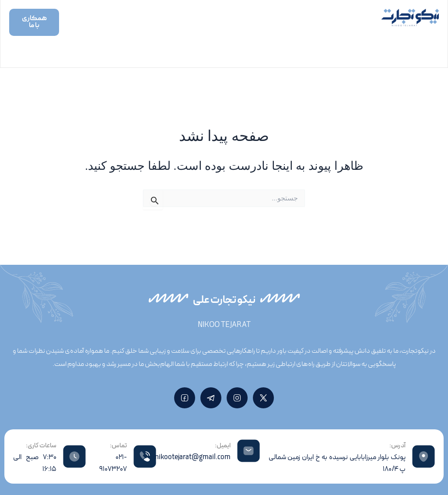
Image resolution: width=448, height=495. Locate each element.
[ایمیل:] (248, 451)
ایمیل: (223, 446)
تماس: (118, 446)
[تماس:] (145, 456)
